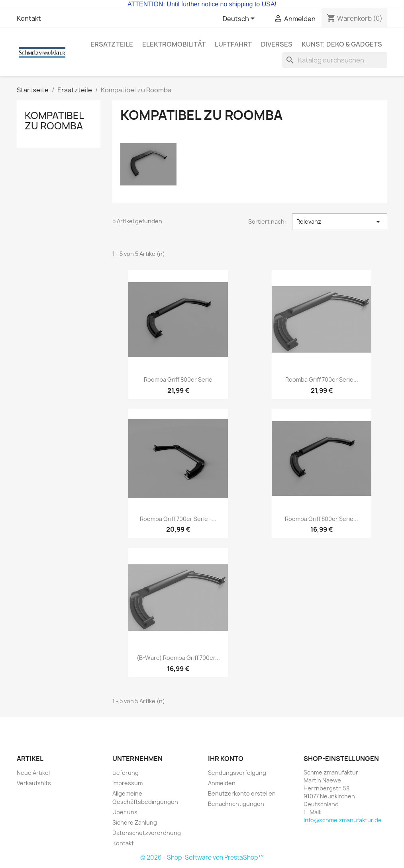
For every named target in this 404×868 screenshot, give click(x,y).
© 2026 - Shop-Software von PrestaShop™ (202, 857)
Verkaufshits (34, 783)
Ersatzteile (112, 44)
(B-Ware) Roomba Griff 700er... (178, 658)
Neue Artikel (33, 773)
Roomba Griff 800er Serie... (322, 519)
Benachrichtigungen (236, 804)
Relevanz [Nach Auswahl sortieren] (340, 222)
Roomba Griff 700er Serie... (322, 379)
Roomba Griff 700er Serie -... (178, 519)
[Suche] (335, 60)
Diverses (277, 44)
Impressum (127, 783)
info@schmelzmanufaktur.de (343, 820)
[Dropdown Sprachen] (240, 19)
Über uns (125, 812)
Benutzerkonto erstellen (242, 793)
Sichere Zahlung (135, 822)
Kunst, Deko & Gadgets (342, 44)
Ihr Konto (226, 759)
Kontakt (29, 18)
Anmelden (222, 783)
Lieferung (126, 773)
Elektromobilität (174, 44)
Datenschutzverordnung (147, 833)
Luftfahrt (233, 44)
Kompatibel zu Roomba (54, 121)
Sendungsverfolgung (237, 773)
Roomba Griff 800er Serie (178, 379)
